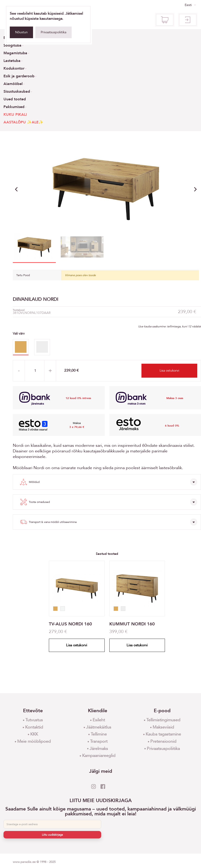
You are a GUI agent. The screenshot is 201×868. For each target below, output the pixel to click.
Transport (99, 741)
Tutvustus (34, 720)
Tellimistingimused (163, 720)
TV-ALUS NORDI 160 (70, 624)
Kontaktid (34, 727)
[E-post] (52, 824)
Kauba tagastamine (163, 734)
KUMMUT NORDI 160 (132, 624)
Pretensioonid (163, 741)
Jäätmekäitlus (99, 727)
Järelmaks (99, 749)
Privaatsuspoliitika (54, 32)
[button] (195, 189)
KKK (34, 734)
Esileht (99, 720)
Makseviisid (163, 727)
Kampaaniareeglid (99, 756)
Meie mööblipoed (34, 741)
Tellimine (99, 734)
